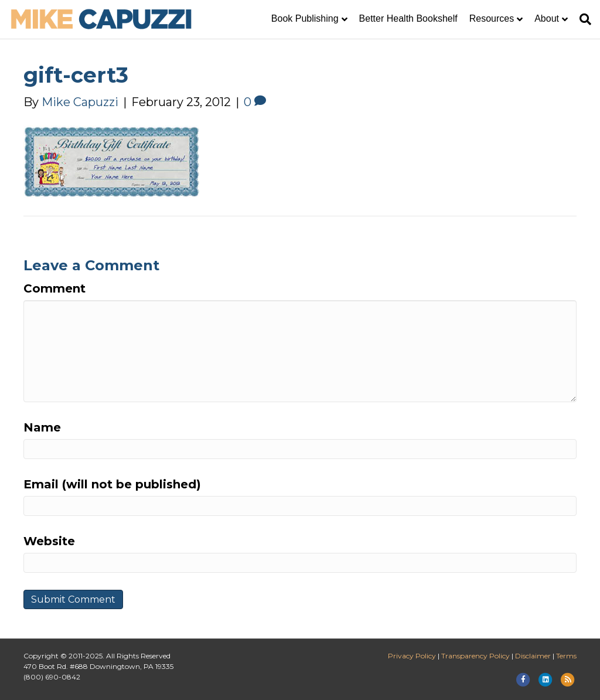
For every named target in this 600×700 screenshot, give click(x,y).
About (547, 18)
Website (49, 541)
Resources (492, 18)
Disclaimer (533, 656)
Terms (566, 656)
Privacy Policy (412, 656)
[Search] (582, 19)
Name (42, 427)
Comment (54, 288)
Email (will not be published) (112, 484)
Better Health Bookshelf (408, 18)
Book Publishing (305, 18)
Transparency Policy (475, 656)
